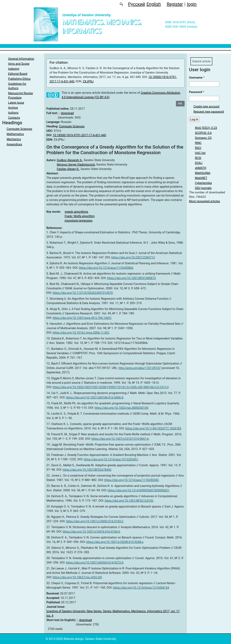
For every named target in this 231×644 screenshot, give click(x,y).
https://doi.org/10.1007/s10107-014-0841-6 (120, 439)
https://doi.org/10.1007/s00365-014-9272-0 (95, 562)
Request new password (209, 112)
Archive (13, 108)
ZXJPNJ (88, 81)
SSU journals (203, 189)
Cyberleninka (203, 184)
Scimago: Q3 (203, 139)
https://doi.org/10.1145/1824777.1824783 (153, 428)
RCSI (198, 159)
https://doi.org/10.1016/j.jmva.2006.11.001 (81, 333)
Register (175, 4)
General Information (21, 59)
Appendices (14, 144)
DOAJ (199, 164)
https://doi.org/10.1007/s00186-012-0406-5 (95, 397)
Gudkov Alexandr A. (70, 160)
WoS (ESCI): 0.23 (206, 129)
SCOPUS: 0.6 (203, 134)
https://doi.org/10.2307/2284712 (133, 257)
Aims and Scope (19, 64)
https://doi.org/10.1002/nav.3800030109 (121, 408)
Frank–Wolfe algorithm (80, 216)
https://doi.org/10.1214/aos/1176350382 (131, 480)
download (67, 113)
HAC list (200, 154)
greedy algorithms (76, 212)
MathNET (201, 179)
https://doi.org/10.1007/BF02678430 (87, 470)
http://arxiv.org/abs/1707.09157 (140, 368)
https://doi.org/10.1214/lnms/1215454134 (141, 588)
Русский (136, 4)
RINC (198, 144)
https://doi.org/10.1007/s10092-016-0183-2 (95, 521)
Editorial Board (18, 74)
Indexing (14, 69)
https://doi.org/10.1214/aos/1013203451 (111, 459)
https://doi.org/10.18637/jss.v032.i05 (77, 577)
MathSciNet (203, 174)
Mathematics (15, 134)
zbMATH (201, 169)
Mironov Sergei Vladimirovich (76, 165)
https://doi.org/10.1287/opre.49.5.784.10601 (82, 318)
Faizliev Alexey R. (68, 169)
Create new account (206, 107)
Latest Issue (16, 103)
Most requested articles (204, 202)
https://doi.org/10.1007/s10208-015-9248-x (115, 542)
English (154, 4)
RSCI (198, 149)
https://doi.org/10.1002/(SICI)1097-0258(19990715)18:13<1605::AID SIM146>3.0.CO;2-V (110, 387)
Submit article (203, 62)
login (192, 4)
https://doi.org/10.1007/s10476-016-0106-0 (91, 532)
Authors (13, 113)
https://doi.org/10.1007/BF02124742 (129, 501)
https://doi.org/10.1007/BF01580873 (131, 278)
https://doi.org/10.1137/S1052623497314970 (83, 293)
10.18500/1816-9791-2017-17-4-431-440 (79, 135)
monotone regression (78, 221)
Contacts (14, 118)
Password (197, 93)
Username (197, 78)
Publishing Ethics (19, 79)
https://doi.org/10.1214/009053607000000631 (138, 490)
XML (180, 104)
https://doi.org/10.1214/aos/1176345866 (106, 268)
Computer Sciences (19, 129)
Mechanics (14, 139)
